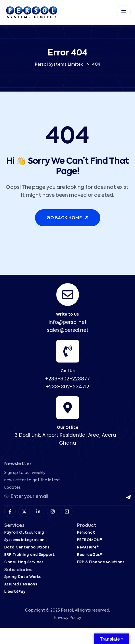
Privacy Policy (68, 618)
